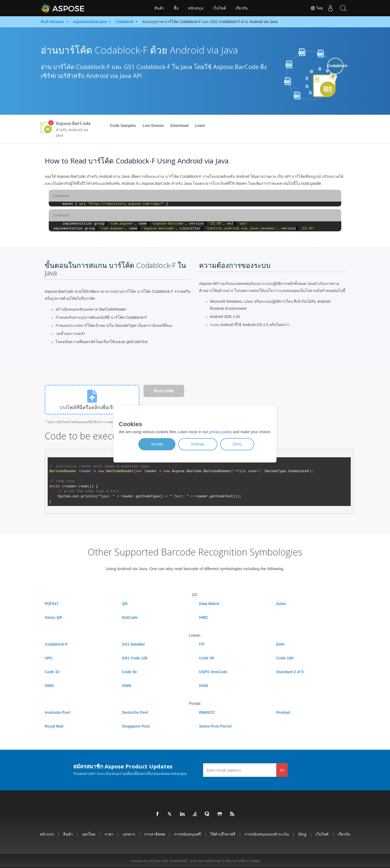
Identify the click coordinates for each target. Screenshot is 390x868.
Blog (302, 834)
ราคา (109, 834)
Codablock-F (56, 644)
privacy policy (220, 432)
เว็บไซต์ (219, 8)
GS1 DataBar (134, 644)
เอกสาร (129, 834)
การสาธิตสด (155, 834)
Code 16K (285, 658)
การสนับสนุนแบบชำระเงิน (267, 834)
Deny (237, 444)
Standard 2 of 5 (290, 672)
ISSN (204, 686)
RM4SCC (207, 712)
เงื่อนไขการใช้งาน (237, 861)
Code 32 (52, 672)
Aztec (281, 604)
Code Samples (123, 126)
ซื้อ (176, 8)
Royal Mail (54, 726)
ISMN (127, 686)
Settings (198, 444)
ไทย (315, 8)
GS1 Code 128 (135, 658)
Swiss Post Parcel (215, 726)
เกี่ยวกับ (242, 8)
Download (179, 126)
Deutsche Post (135, 712)
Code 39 (206, 658)
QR (125, 604)
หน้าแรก (47, 834)
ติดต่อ (256, 861)
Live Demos (153, 126)
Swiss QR (53, 617)
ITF (202, 644)
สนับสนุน (196, 8)
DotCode (130, 617)
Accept (157, 444)
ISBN (49, 686)
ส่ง (282, 770)
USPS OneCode (213, 672)
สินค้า (159, 8)
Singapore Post (136, 726)
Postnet (283, 712)
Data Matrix (209, 604)
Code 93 (129, 672)
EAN (280, 644)
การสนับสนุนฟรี (188, 834)
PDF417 (52, 604)
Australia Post (57, 712)
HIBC (204, 617)
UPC (49, 658)
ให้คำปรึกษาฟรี (223, 834)
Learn (200, 126)
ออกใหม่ (89, 834)
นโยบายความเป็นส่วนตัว (206, 861)
